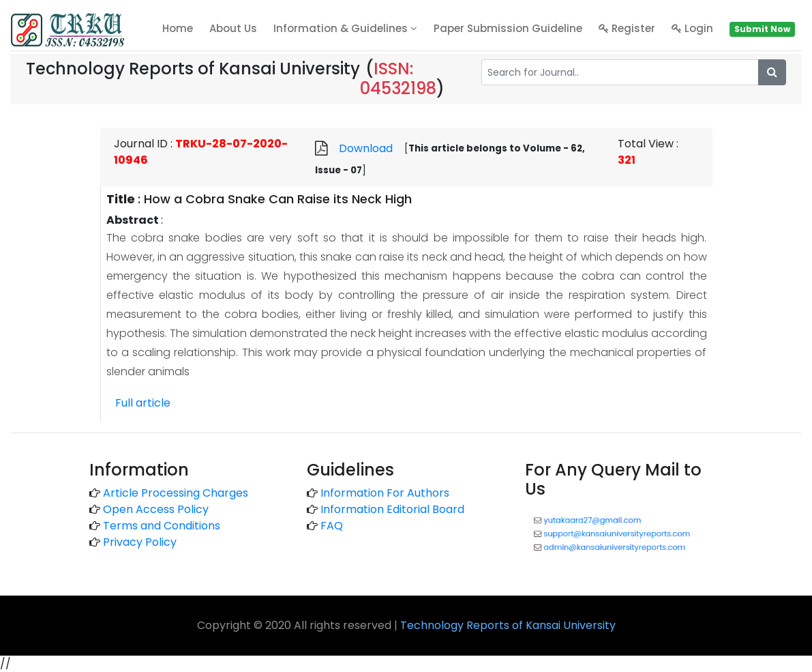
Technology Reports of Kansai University (508, 625)
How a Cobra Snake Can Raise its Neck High (278, 199)
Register (627, 28)
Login (692, 28)
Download (366, 148)
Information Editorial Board (392, 509)
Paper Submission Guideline (508, 28)
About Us (233, 28)
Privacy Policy (140, 542)
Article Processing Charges (176, 493)
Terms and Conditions (162, 526)
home (178, 28)
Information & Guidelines (345, 28)
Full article (143, 403)
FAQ (332, 526)
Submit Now (762, 29)
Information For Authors (385, 493)
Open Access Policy (156, 509)
